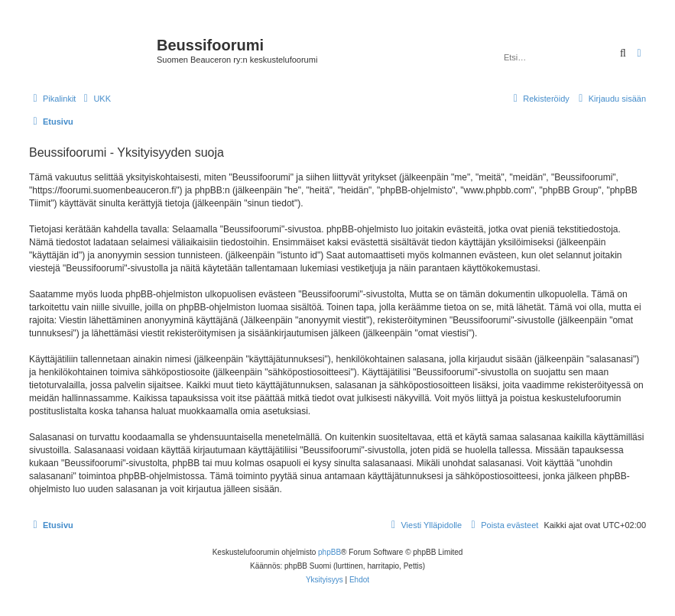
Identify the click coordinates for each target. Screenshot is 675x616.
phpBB (329, 552)
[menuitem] (95, 99)
